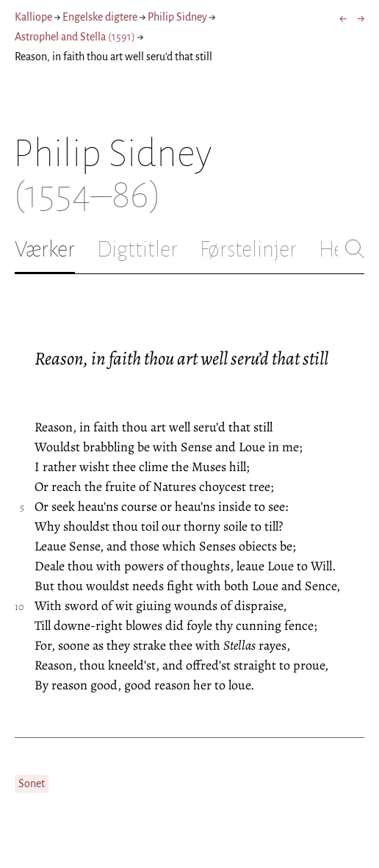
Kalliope (33, 17)
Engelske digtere (100, 17)
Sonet (32, 783)
